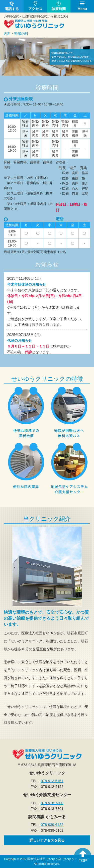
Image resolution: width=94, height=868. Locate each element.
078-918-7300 (52, 803)
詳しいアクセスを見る (47, 840)
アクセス (35, 9)
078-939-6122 (52, 825)
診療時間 (59, 9)
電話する (12, 9)
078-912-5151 (52, 781)
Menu (82, 9)
